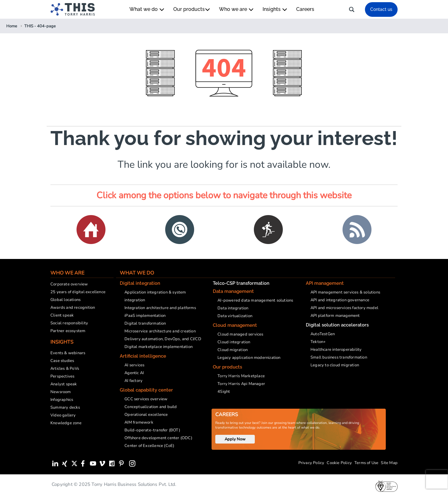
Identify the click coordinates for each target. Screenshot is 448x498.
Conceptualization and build (151, 407)
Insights (275, 9)
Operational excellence (146, 415)
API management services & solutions (345, 292)
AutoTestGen (323, 334)
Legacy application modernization (249, 358)
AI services (134, 365)
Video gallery (63, 415)
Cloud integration (234, 342)
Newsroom (61, 392)
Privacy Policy (311, 463)
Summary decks (65, 407)
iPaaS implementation (145, 316)
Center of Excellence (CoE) (149, 446)
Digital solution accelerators (337, 325)
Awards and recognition (73, 308)
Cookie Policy (339, 463)
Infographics (62, 400)
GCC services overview (146, 399)
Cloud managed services (240, 334)
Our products (191, 9)
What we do (147, 9)
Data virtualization (235, 316)
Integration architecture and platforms (160, 308)
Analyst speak (64, 384)
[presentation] (437, 479)
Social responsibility (69, 323)
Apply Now (235, 439)
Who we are (236, 9)
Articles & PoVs (65, 369)
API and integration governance (340, 300)
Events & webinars (68, 353)
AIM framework (139, 422)
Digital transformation (145, 323)
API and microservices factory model (344, 308)
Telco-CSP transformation (241, 283)
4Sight (224, 392)
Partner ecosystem (68, 331)
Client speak (62, 315)
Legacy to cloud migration (335, 365)
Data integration (233, 308)
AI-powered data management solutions (255, 300)
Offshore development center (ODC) (158, 438)
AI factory (133, 381)
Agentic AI (134, 373)
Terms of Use (366, 463)
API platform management (335, 316)
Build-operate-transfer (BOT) (152, 430)
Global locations (65, 300)
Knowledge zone (66, 423)
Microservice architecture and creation (160, 331)
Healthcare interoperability (336, 350)
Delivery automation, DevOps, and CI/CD (163, 339)
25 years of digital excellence (78, 292)
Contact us (381, 9)
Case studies (62, 361)
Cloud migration (233, 350)
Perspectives (62, 376)
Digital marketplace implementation (159, 347)
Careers (305, 9)
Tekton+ (318, 342)
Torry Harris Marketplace (241, 376)
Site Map (389, 463)
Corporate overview (69, 284)
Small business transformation (339, 357)
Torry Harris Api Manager (241, 384)
